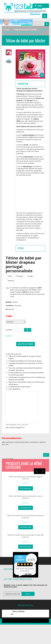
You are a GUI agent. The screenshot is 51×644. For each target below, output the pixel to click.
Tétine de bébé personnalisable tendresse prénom (26, 516)
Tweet (10, 276)
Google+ (30, 276)
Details (21, 248)
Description (23, 84)
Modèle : (9, 302)
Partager (19, 276)
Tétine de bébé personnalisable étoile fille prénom (25, 536)
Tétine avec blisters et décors (25, 29)
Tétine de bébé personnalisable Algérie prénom (26, 478)
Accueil (7, 29)
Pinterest (11, 281)
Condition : (10, 306)
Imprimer (11, 309)
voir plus (28, 574)
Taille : (9, 316)
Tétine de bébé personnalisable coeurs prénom (26, 497)
